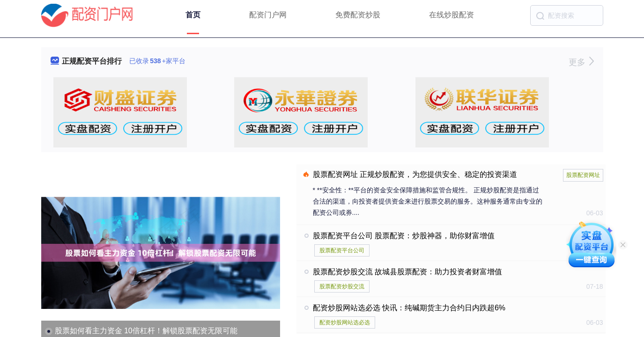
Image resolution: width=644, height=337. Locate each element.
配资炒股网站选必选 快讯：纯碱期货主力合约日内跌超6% (409, 308)
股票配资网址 (583, 175)
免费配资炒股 (358, 15)
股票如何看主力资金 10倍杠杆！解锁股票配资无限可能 (146, 331)
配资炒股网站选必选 (345, 322)
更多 (581, 62)
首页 (193, 15)
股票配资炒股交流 (342, 286)
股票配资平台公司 (342, 250)
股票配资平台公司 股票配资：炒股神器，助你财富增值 (404, 236)
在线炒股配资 (452, 15)
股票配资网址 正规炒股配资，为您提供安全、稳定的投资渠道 (415, 174)
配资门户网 (268, 15)
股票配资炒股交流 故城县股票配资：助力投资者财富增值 (407, 272)
